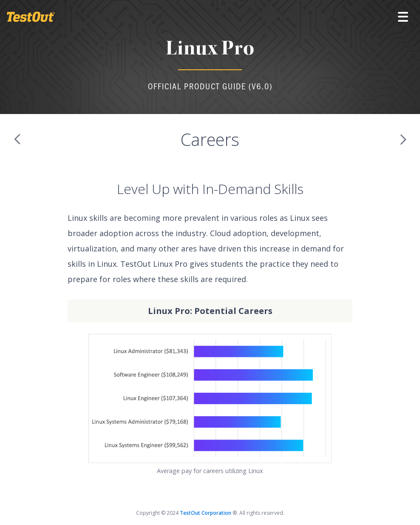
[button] (403, 17)
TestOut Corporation (206, 513)
